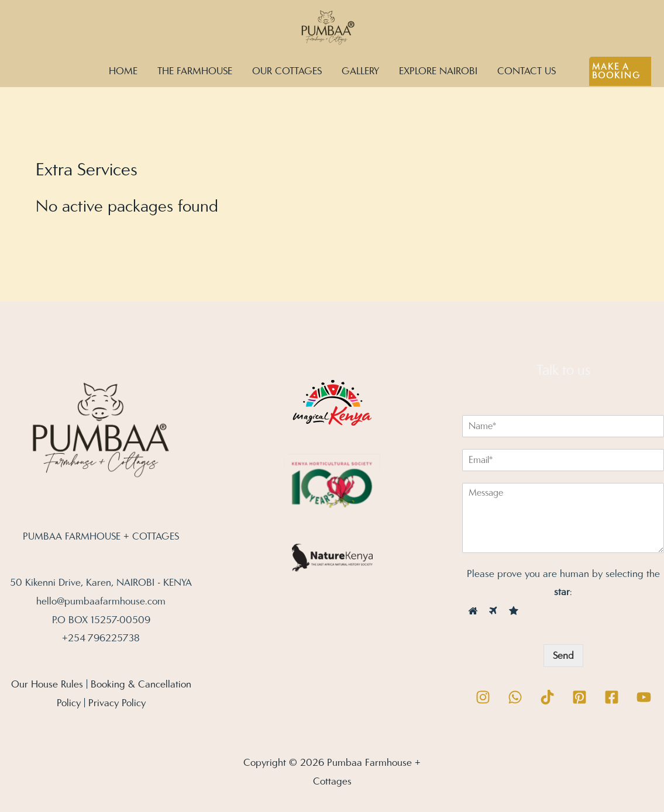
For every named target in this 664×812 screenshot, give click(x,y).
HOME (123, 71)
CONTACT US (527, 71)
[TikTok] (547, 697)
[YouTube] (644, 697)
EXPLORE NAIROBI (438, 71)
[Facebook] (612, 697)
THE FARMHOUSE (195, 71)
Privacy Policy (117, 703)
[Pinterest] (579, 697)
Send (563, 656)
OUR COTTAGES (287, 71)
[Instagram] (483, 697)
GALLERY (360, 71)
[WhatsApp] (515, 697)
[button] (620, 71)
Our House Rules (47, 684)
